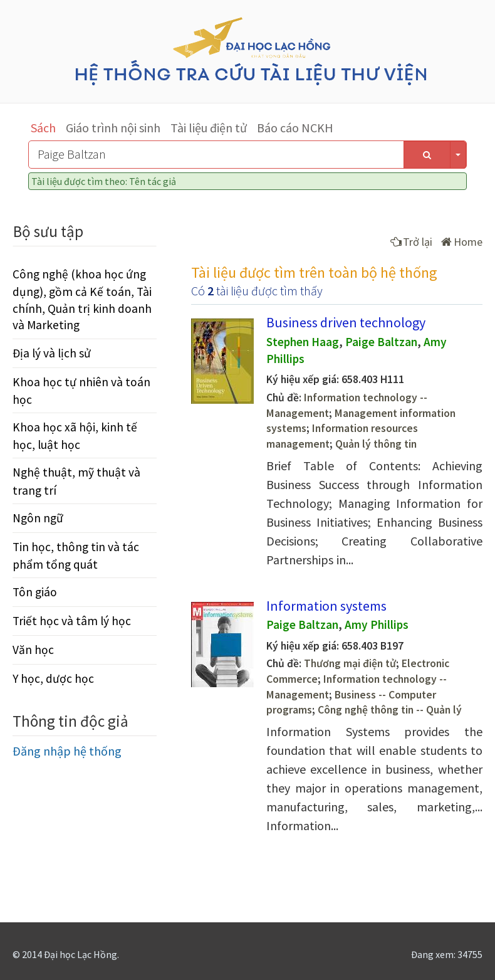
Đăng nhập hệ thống (67, 751)
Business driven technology (346, 322)
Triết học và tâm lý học (72, 621)
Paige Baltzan (381, 342)
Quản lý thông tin (376, 444)
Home (462, 242)
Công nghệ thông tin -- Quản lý (390, 710)
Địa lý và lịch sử (52, 353)
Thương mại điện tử (350, 663)
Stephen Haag (303, 342)
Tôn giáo (35, 592)
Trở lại (411, 242)
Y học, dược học (53, 678)
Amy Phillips (377, 624)
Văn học (33, 650)
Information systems (326, 606)
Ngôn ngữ (38, 518)
